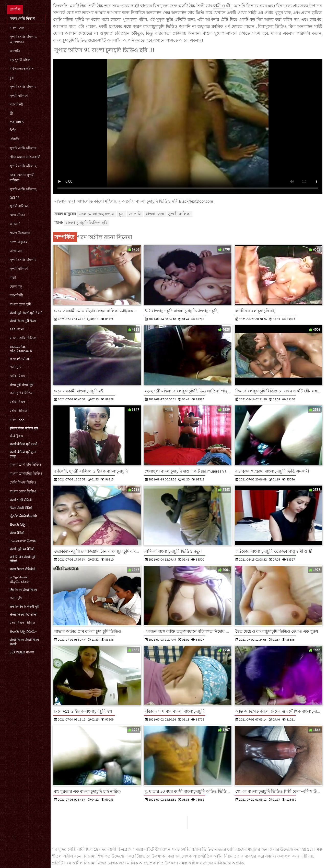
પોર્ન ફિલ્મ (16, 436)
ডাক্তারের (16, 251)
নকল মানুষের (18, 242)
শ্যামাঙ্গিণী (16, 104)
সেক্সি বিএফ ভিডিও (23, 482)
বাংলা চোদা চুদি (20, 304)
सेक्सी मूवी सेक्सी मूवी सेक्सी (26, 313)
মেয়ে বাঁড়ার (17, 215)
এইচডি (15, 139)
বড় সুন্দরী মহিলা (21, 60)
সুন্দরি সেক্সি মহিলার (23, 87)
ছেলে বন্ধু (16, 286)
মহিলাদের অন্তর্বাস (22, 69)
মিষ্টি (13, 130)
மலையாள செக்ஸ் (23, 541)
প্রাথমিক (15, 9)
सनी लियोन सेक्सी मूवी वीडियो (23, 559)
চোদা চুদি (16, 598)
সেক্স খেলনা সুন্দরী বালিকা (22, 178)
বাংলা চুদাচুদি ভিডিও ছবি (86, 223)
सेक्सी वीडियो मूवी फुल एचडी (23, 454)
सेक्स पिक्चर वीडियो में (22, 569)
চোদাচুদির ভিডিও (22, 393)
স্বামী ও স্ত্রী (222, 6)
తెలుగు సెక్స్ (17, 524)
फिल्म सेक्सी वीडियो (21, 508)
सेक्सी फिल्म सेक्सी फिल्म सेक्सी (24, 642)
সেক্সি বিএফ (18, 376)
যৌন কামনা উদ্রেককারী (25, 157)
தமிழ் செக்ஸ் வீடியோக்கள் (20, 579)
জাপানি (15, 51)
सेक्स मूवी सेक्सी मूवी (22, 385)
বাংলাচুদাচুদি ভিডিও (161, 26)
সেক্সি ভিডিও (19, 411)
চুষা (12, 78)
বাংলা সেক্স (17, 28)
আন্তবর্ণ (15, 224)
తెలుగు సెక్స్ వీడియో (23, 631)
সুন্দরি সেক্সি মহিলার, (23, 166)
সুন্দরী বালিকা (19, 96)
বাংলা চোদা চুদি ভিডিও (26, 464)
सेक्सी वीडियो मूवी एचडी (24, 444)
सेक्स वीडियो (17, 533)
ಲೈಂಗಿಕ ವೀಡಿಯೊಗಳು (23, 516)
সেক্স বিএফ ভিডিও (22, 623)
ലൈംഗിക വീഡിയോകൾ (21, 349)
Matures (17, 122)
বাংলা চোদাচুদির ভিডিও (26, 473)
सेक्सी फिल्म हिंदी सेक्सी (24, 615)
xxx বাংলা (17, 329)
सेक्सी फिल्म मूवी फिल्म (23, 321)
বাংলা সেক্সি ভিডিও (23, 338)
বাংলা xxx (17, 420)
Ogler (15, 198)
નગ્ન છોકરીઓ (20, 359)
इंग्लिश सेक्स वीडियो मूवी (24, 428)
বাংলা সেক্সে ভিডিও (23, 491)
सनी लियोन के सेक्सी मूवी (24, 607)
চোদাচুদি (15, 367)
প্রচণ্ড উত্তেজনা (20, 233)
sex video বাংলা (22, 652)
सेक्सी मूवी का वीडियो (22, 549)
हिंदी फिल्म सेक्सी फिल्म (23, 590)
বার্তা (13, 277)
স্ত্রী (11, 113)
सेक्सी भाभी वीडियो (21, 500)
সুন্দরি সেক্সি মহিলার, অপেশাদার (23, 39)
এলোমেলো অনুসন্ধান (97, 214)
